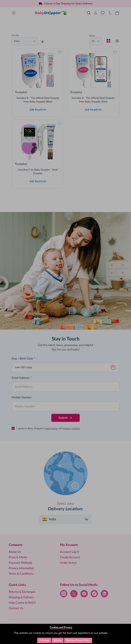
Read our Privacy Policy (78, 640)
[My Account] (96, 13)
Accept (45, 640)
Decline (58, 640)
